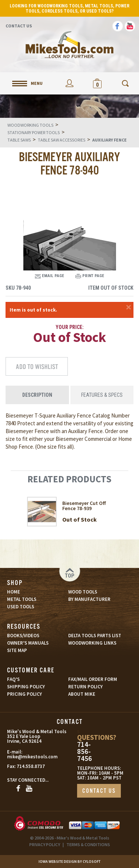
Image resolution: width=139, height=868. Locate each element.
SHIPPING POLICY (26, 687)
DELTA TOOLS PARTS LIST (95, 636)
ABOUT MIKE (82, 694)
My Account (69, 83)
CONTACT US (99, 791)
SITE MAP (17, 650)
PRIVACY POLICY (45, 844)
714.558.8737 (31, 766)
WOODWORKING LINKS (92, 643)
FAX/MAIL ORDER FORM (93, 679)
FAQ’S (13, 679)
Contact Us (19, 26)
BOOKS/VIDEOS (23, 636)
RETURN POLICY (85, 687)
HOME (14, 592)
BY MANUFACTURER (89, 599)
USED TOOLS (21, 607)
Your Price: (70, 327)
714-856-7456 (85, 751)
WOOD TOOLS (83, 592)
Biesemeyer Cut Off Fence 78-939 (84, 506)
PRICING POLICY (24, 694)
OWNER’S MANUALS (28, 643)
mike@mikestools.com (24, 757)
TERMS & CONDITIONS (88, 844)
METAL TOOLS (22, 599)
